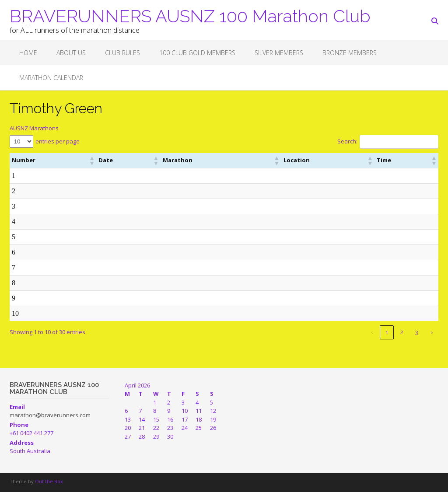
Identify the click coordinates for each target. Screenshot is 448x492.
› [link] (432, 332)
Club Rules (122, 53)
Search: (347, 141)
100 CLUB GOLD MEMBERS (197, 53)
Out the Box (49, 481)
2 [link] (402, 332)
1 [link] (387, 332)
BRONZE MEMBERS (350, 53)
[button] (60, 161)
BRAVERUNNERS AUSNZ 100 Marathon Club (190, 15)
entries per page (58, 141)
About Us (71, 53)
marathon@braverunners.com (50, 415)
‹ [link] (372, 332)
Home (28, 53)
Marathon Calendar (51, 78)
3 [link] (417, 332)
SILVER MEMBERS (279, 53)
